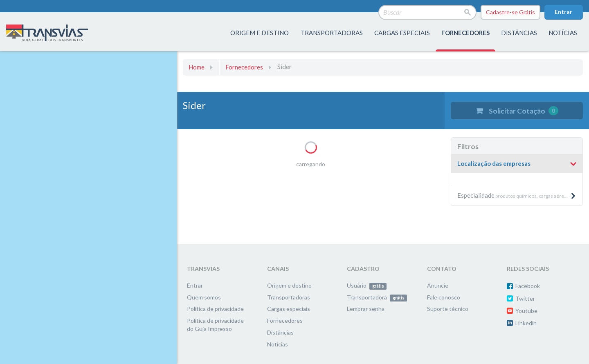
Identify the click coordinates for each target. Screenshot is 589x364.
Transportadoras (289, 297)
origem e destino (260, 33)
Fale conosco (444, 297)
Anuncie (438, 285)
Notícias (563, 33)
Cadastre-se (510, 12)
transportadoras (332, 33)
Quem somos (204, 297)
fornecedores (465, 33)
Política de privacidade (215, 309)
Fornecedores (244, 67)
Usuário (367, 285)
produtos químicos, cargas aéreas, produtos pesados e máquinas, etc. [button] (520, 195)
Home (197, 67)
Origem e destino (289, 285)
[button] (517, 164)
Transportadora (377, 297)
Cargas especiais (402, 33)
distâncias (519, 33)
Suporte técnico (448, 309)
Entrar (563, 12)
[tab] (517, 164)
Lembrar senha (366, 309)
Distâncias (280, 332)
